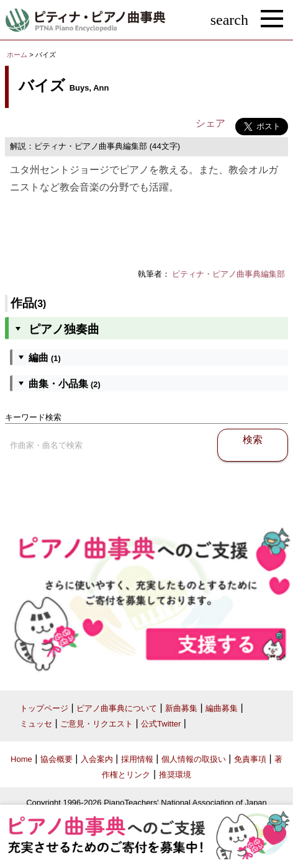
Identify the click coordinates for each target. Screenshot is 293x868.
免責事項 (250, 759)
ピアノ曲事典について (117, 708)
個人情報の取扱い (194, 759)
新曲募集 (181, 708)
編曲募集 (222, 708)
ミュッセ (36, 724)
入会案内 (97, 759)
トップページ (44, 708)
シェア (210, 123)
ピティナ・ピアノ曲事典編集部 (228, 274)
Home (21, 759)
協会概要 (56, 759)
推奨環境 (175, 775)
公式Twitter (161, 724)
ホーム (17, 55)
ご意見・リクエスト (97, 724)
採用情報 (137, 759)
